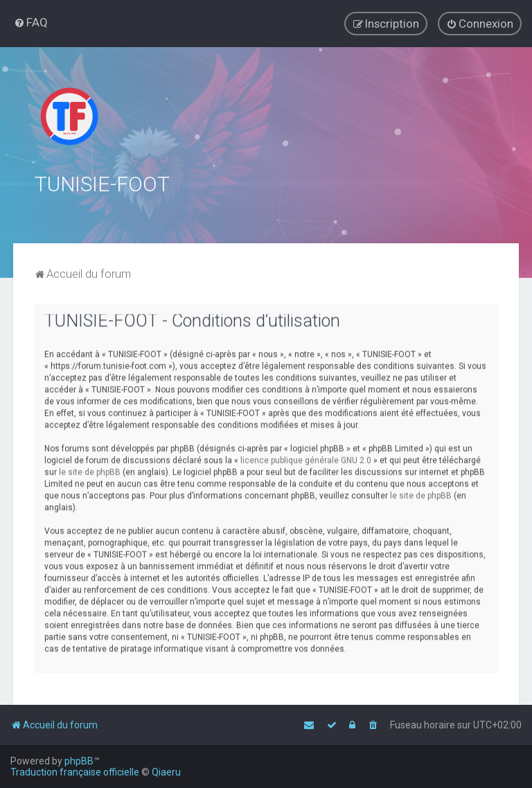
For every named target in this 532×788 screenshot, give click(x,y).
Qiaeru (166, 772)
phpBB (79, 761)
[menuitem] (31, 22)
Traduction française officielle (75, 772)
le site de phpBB (90, 470)
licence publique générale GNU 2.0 (306, 458)
